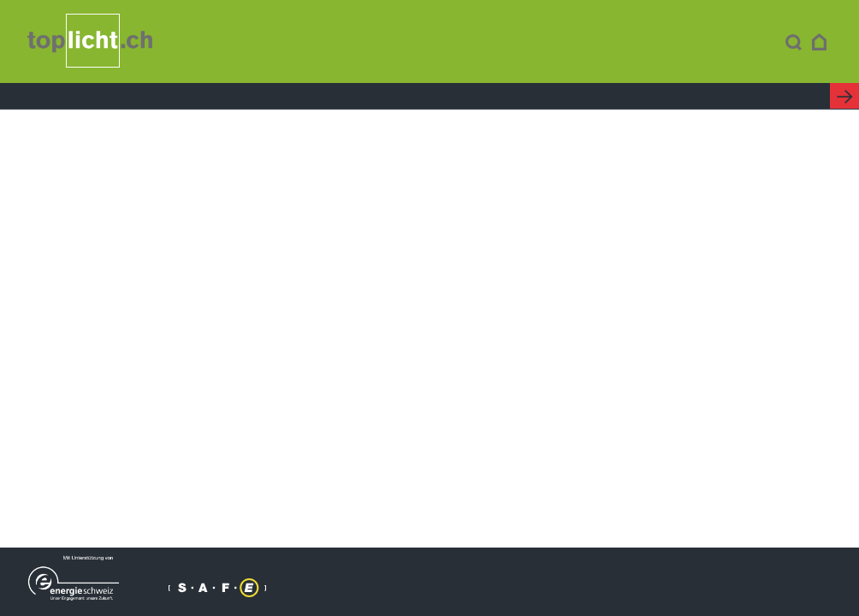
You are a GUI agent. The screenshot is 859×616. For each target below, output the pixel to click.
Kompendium (309, 43)
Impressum (426, 586)
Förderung (529, 43)
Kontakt (737, 43)
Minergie (422, 43)
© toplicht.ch (350, 586)
